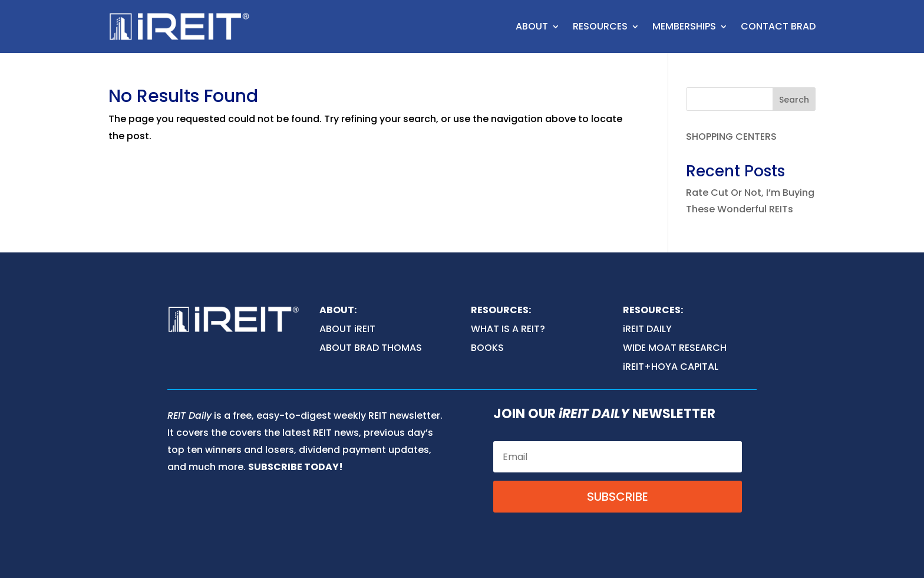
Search (794, 100)
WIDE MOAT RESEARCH (675, 348)
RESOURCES (600, 26)
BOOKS (487, 348)
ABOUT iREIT (347, 329)
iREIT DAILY (647, 329)
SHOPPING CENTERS (731, 137)
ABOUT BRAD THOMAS (371, 348)
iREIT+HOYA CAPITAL (671, 367)
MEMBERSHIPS (684, 26)
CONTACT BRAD (778, 26)
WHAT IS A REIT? (508, 329)
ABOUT (532, 26)
